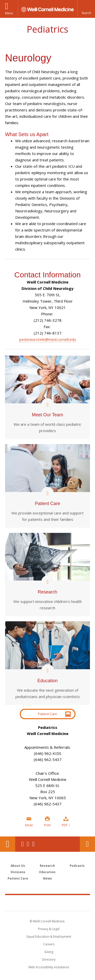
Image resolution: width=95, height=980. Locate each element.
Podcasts (77, 866)
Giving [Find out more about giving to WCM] (49, 952)
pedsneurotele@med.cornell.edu (48, 339)
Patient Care (48, 714)
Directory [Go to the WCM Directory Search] (49, 959)
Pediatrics (48, 29)
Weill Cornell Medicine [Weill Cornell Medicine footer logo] (48, 903)
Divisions (18, 872)
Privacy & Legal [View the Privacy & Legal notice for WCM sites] (49, 929)
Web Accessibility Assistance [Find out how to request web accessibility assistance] (49, 967)
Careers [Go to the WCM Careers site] (49, 944)
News (48, 878)
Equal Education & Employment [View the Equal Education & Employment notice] (49, 937)
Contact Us (87, 844)
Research (47, 866)
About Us (18, 866)
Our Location (8, 844)
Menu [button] (9, 13)
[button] (86, 9)
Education (47, 872)
